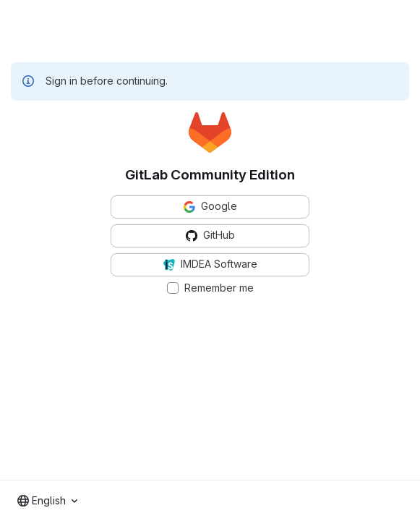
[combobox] (47, 501)
